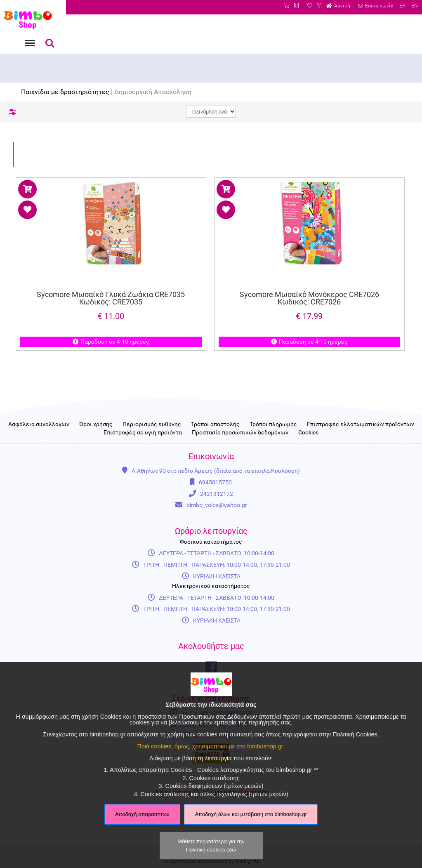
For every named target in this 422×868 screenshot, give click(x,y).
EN (415, 6)
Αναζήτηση (50, 43)
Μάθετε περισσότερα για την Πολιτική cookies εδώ (211, 845)
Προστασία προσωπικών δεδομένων (240, 433)
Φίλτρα (12, 112)
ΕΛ (402, 6)
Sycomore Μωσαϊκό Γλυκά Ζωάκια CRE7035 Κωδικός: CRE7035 (111, 298)
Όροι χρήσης (96, 425)
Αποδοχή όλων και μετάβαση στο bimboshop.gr (251, 814)
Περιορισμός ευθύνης (152, 425)
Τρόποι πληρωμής (273, 425)
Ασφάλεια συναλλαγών (39, 425)
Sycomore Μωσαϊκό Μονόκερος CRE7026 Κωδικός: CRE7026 (309, 298)
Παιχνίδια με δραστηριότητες (65, 92)
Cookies (308, 433)
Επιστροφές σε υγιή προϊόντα (143, 433)
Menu (29, 39)
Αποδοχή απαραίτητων (142, 814)
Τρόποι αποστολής (215, 425)
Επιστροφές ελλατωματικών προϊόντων (361, 425)
